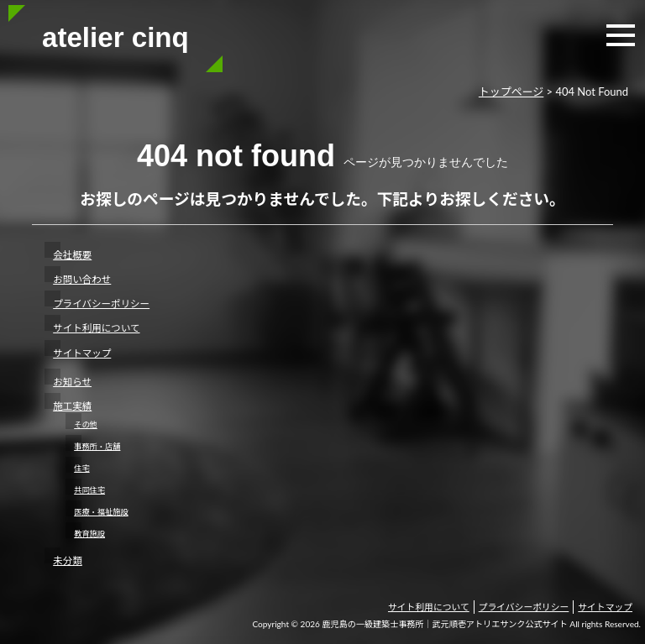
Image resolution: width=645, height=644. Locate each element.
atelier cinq (115, 37)
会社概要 (72, 255)
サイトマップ (82, 353)
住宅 (81, 468)
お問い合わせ (82, 279)
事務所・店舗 (97, 446)
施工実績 (72, 406)
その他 (86, 424)
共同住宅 (89, 490)
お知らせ (72, 382)
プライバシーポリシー (101, 304)
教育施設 (89, 534)
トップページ (511, 92)
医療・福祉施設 (101, 512)
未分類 (68, 560)
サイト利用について (96, 328)
